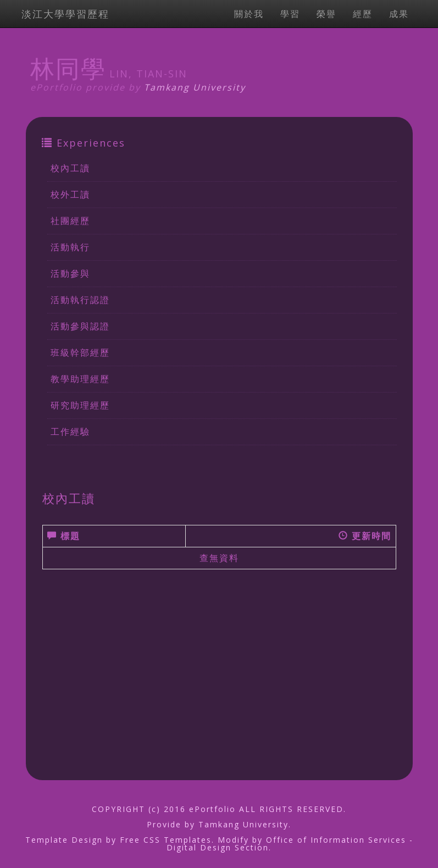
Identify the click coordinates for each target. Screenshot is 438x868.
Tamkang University (195, 87)
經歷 (363, 14)
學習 (290, 14)
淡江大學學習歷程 (65, 14)
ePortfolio (212, 809)
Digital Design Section (218, 847)
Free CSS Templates (166, 840)
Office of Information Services (336, 840)
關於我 (249, 14)
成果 (399, 14)
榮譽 (326, 14)
